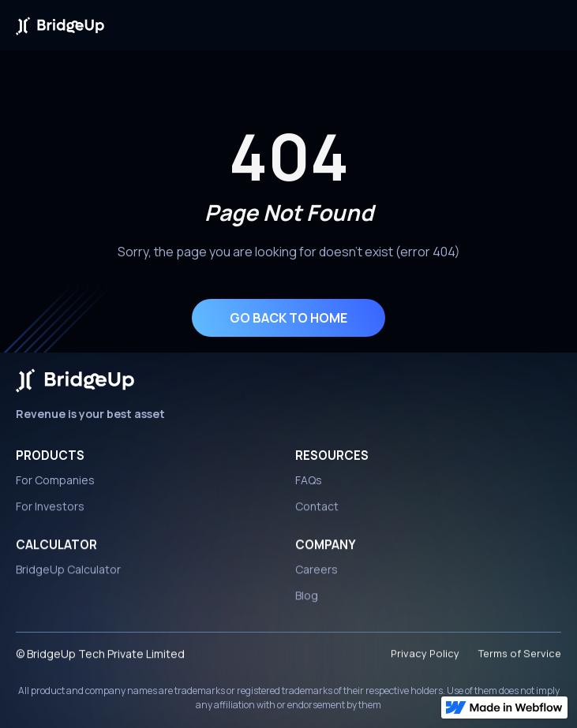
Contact (317, 510)
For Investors (50, 510)
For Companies (55, 480)
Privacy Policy (425, 657)
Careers (317, 573)
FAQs (309, 480)
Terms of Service (520, 657)
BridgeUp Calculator (68, 573)
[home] (60, 25)
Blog (307, 599)
